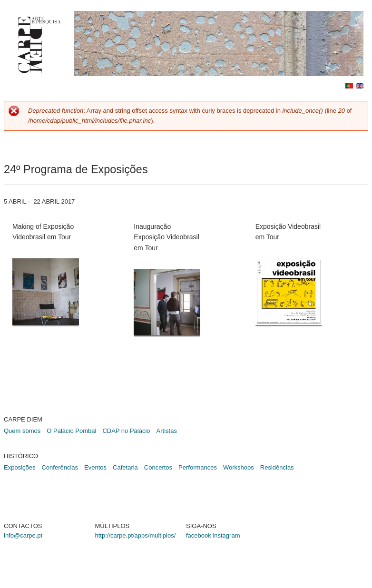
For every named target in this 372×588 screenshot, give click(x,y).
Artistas (167, 431)
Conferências (60, 467)
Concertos (158, 467)
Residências (277, 467)
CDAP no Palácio (126, 431)
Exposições (20, 467)
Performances (198, 467)
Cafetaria (125, 467)
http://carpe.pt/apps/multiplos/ (136, 535)
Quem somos (22, 431)
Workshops (239, 467)
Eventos (95, 467)
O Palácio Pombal (71, 431)
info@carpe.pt (23, 535)
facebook (199, 535)
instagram (226, 535)
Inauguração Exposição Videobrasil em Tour (166, 237)
